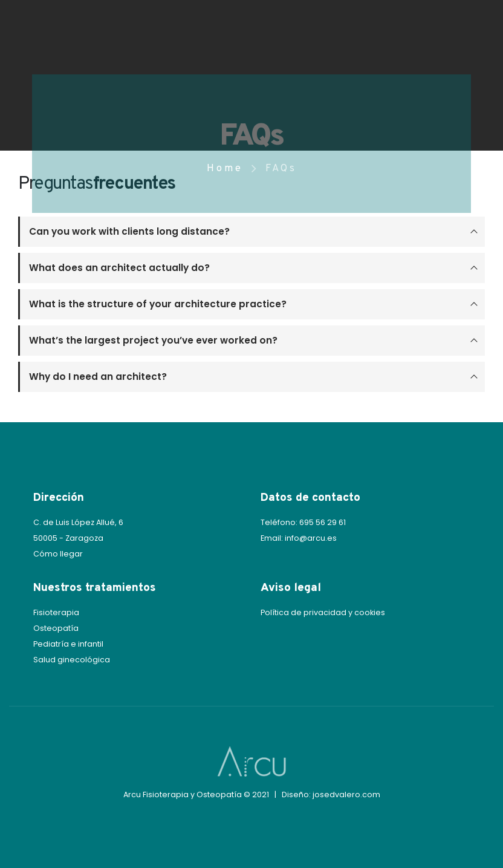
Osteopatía (56, 628)
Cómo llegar (58, 554)
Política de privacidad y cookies (323, 612)
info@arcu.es (311, 538)
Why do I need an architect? (98, 377)
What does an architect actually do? (119, 268)
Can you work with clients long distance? (129, 231)
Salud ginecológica (72, 660)
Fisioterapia (56, 612)
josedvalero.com (346, 795)
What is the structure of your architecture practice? (158, 304)
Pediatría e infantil (68, 644)
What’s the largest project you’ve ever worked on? (153, 340)
